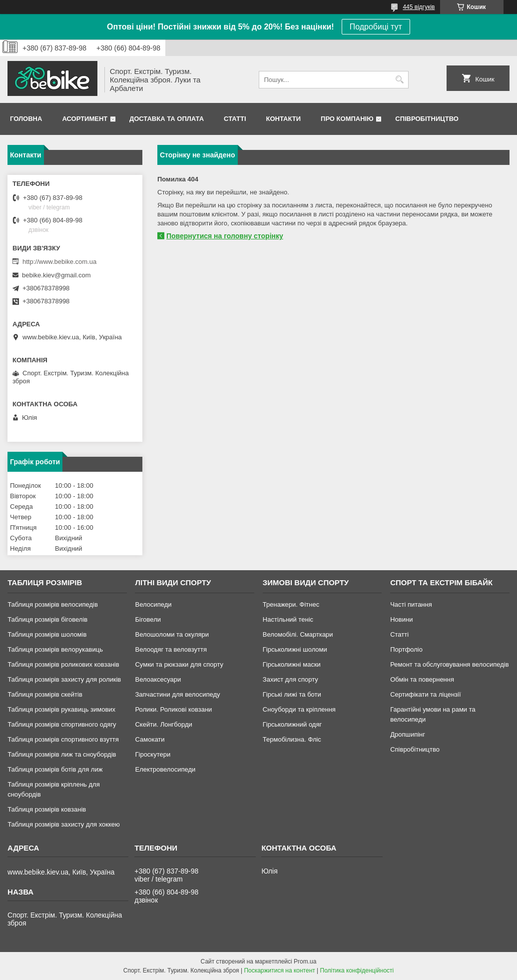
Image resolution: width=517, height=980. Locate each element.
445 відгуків (419, 7)
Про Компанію (347, 119)
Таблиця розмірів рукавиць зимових (61, 709)
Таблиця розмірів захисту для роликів (64, 679)
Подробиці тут (376, 27)
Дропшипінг (408, 734)
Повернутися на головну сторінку (225, 236)
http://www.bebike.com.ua (59, 262)
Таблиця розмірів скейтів (45, 694)
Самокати (150, 739)
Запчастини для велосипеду (177, 694)
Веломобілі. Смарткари (298, 634)
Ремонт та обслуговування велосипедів (449, 664)
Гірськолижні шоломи (295, 649)
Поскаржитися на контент (279, 971)
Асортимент (85, 119)
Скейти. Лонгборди (163, 724)
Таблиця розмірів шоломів (47, 634)
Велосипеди (153, 604)
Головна (26, 119)
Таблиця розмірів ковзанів (47, 809)
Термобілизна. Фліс (292, 739)
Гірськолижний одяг (292, 724)
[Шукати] (400, 80)
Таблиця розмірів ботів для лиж (55, 769)
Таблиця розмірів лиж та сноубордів (62, 754)
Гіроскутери (153, 754)
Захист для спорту (290, 679)
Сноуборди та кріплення (299, 709)
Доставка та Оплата (167, 119)
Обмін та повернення (422, 679)
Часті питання (411, 604)
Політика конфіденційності (357, 971)
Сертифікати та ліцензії (425, 694)
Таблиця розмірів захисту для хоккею (64, 824)
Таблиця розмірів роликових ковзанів (63, 664)
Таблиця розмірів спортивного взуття (63, 739)
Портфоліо (406, 649)
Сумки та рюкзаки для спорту (179, 664)
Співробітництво (427, 119)
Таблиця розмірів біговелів (47, 619)
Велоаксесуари (158, 679)
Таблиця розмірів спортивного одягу (62, 724)
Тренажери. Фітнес (291, 604)
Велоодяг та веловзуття (171, 649)
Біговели (148, 619)
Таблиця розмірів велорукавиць (55, 649)
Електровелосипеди (165, 769)
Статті (235, 119)
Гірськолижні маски (292, 664)
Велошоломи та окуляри (172, 634)
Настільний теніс (288, 619)
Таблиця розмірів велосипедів (53, 604)
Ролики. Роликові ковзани (173, 709)
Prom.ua (305, 962)
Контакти (284, 119)
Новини (401, 619)
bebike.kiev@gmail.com (56, 275)
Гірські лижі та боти (292, 694)
